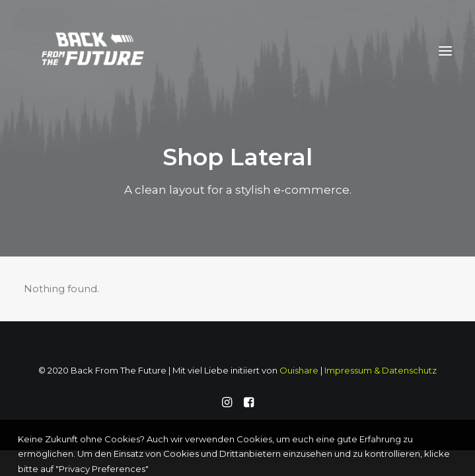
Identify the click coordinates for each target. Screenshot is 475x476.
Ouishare (299, 370)
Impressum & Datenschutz (381, 370)
